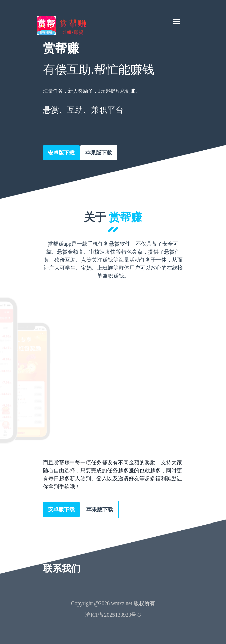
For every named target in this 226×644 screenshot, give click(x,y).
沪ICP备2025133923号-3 (113, 615)
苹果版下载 (99, 153)
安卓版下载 (61, 153)
